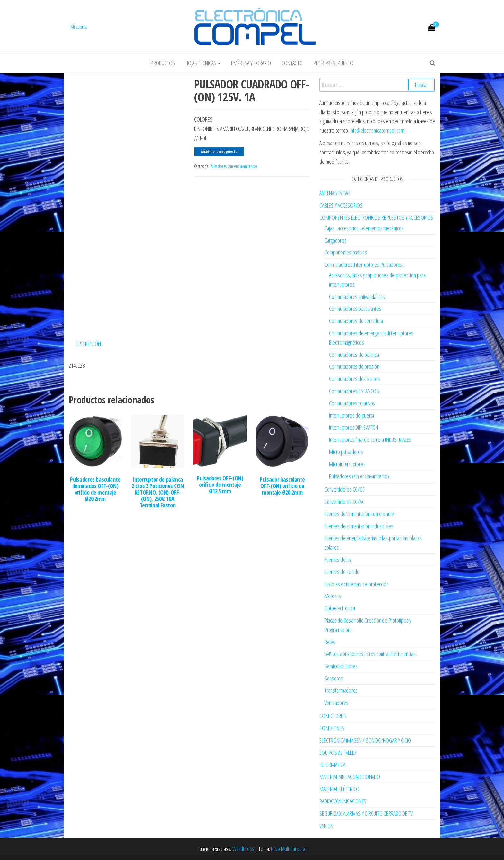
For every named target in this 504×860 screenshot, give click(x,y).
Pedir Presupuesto (333, 63)
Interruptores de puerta (352, 415)
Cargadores (335, 240)
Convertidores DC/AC (344, 502)
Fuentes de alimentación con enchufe (359, 514)
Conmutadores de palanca (354, 355)
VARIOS (326, 826)
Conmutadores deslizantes (355, 379)
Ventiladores (336, 703)
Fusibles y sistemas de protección (356, 584)
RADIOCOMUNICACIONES (343, 801)
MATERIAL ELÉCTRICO (339, 789)
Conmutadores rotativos (352, 403)
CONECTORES (333, 716)
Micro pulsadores (346, 452)
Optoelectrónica (340, 608)
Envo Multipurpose (289, 849)
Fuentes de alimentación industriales (359, 526)
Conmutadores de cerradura (356, 321)
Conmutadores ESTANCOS (354, 391)
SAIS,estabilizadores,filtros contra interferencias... (371, 654)
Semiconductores (341, 666)
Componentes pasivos (346, 252)
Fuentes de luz (338, 559)
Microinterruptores (347, 464)
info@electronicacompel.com (377, 130)
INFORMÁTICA (332, 765)
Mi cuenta (79, 27)
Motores (333, 596)
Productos (163, 63)
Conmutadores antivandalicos (357, 297)
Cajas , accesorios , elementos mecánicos (364, 228)
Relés (330, 642)
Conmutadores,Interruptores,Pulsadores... (365, 264)
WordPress (243, 849)
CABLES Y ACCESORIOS (341, 205)
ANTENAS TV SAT (335, 193)
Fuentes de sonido (342, 572)
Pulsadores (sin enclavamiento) (234, 166)
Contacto (292, 63)
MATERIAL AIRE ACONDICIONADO (350, 777)
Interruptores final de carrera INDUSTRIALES (370, 439)
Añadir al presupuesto (219, 151)
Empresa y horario (251, 63)
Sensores (334, 678)
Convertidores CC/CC (345, 489)
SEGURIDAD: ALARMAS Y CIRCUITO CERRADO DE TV (366, 813)
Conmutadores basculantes (355, 309)
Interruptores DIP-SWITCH (354, 427)
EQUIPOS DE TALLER (338, 753)
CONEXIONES (332, 728)
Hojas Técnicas (203, 63)
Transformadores (341, 690)
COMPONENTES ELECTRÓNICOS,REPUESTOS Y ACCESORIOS (376, 217)
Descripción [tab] (88, 342)
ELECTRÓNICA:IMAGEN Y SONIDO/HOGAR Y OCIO (365, 740)
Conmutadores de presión (354, 366)
